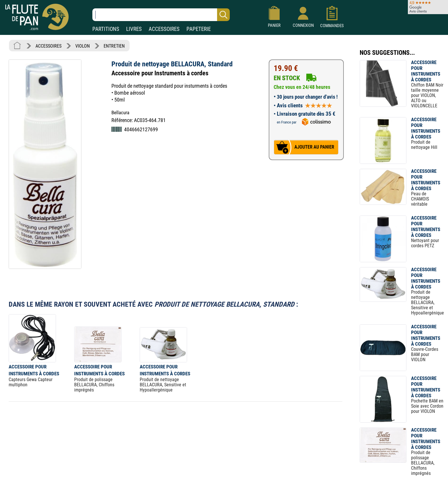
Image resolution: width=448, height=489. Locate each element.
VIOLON (83, 46)
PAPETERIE (199, 29)
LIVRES (134, 29)
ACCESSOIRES (164, 29)
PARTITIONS (106, 29)
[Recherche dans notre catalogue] (161, 15)
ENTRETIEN (114, 46)
